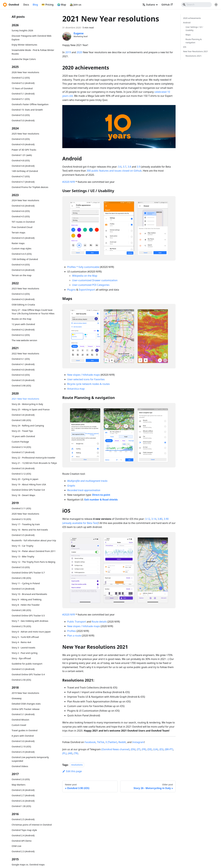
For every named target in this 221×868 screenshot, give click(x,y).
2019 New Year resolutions (25, 693)
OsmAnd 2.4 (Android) (23, 835)
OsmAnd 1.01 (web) (22, 155)
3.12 (148, 519)
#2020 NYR (69, 182)
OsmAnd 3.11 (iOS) (21, 508)
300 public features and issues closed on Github (114, 171)
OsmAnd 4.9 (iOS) (21, 139)
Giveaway (17, 698)
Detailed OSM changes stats (26, 704)
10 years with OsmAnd (23, 436)
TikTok (101, 742)
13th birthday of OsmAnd (25, 259)
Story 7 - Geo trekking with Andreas (30, 621)
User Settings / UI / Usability (194, 29)
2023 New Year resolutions (25, 288)
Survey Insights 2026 (22, 30)
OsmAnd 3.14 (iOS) (21, 447)
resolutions (77, 765)
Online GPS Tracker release (26, 709)
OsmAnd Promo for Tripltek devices (30, 187)
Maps (188, 35)
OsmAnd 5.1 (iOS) (21, 99)
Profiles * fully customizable (83, 267)
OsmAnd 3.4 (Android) (23, 589)
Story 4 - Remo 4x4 (21, 642)
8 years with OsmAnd (23, 736)
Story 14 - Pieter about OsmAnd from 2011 (34, 551)
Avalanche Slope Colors (24, 59)
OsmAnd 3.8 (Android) (23, 415)
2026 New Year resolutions (25, 72)
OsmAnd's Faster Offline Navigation (30, 104)
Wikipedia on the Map (85, 276)
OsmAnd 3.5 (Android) (23, 535)
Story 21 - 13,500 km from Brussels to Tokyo (34, 463)
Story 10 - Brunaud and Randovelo (29, 594)
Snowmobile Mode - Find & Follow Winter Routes (33, 52)
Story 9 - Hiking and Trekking (27, 599)
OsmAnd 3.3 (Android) (23, 669)
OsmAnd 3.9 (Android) (23, 380)
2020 (79, 52)
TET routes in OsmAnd (23, 222)
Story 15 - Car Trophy (22, 546)
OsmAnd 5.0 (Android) (23, 120)
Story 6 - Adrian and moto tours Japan (31, 632)
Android (187, 23)
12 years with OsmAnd (23, 324)
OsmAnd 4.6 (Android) (23, 206)
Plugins (71, 290)
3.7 (125, 167)
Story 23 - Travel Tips (22, 431)
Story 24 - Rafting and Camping (28, 426)
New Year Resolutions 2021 (196, 51)
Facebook (90, 742)
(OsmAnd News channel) (115, 749)
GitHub (167, 5)
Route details (99, 622)
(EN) (133, 749)
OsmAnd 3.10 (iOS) (21, 519)
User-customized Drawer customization (95, 280)
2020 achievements (192, 18)
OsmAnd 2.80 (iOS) (21, 610)
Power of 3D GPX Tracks (24, 150)
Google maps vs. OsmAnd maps (28, 865)
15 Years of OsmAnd (22, 88)
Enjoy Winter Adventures (24, 45)
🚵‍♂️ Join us (76, 5)
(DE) (150, 749)
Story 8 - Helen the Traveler (26, 605)
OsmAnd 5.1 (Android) (23, 94)
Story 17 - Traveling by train (26, 524)
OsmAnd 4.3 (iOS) (21, 294)
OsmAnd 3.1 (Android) (23, 714)
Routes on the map (21, 319)
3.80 (160, 519)
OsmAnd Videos (20, 766)
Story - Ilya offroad (21, 658)
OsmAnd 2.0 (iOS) (21, 779)
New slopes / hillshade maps (84, 375)
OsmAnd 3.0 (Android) (23, 741)
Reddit (122, 742)
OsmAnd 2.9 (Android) (23, 752)
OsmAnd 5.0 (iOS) (21, 115)
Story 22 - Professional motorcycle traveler (34, 458)
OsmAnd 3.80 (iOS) (21, 420)
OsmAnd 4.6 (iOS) (21, 211)
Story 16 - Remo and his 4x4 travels (30, 530)
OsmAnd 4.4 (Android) (23, 270)
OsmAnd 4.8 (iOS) (21, 160)
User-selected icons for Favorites (86, 379)
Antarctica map (76, 389)
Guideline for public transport (27, 664)
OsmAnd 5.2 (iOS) (21, 78)
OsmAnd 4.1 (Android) (23, 364)
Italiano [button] (149, 5)
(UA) (156, 749)
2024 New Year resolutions (25, 200)
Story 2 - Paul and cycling (25, 653)
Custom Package (20, 442)
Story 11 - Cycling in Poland (26, 583)
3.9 (139, 167)
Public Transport (77, 622)
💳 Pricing (47, 5)
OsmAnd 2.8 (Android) (23, 790)
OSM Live (16, 846)
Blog (35, 5)
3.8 (129, 167)
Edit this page (72, 771)
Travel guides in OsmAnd (25, 730)
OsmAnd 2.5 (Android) (23, 819)
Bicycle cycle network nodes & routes (88, 384)
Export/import (87, 290)
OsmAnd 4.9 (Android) (23, 144)
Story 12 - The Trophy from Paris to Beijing (33, 562)
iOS (185, 47)
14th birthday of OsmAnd (25, 171)
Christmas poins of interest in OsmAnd (32, 825)
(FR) (144, 749)
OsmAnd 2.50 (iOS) (21, 680)
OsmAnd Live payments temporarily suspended (30, 759)
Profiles (72, 631)
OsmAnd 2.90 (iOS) (21, 578)
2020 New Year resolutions (25, 514)
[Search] (196, 5)
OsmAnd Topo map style (24, 830)
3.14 (154, 519)
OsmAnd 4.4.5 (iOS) (22, 254)
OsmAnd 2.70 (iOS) (21, 626)
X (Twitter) (111, 742)
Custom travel (19, 725)
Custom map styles (21, 248)
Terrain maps (18, 233)
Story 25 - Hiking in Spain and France (31, 409)
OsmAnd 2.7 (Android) (23, 795)
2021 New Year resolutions (25, 399)
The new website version (24, 340)
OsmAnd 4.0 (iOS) (21, 375)
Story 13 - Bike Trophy (23, 557)
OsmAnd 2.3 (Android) (23, 851)
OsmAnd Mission (20, 720)
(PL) (64, 753)
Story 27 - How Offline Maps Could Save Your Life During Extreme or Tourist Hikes (33, 312)
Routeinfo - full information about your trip (34, 540)
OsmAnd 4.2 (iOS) (21, 335)
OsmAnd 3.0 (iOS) (21, 567)
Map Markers (18, 785)
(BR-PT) (169, 749)
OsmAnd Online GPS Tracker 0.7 (28, 573)
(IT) (139, 749)
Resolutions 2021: (194, 56)
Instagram (138, 742)
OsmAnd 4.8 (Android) (23, 166)
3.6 (120, 167)
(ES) (161, 749)
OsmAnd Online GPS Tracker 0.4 (28, 674)
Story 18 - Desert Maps (23, 495)
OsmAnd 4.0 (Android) (23, 370)
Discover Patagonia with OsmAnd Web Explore (32, 38)
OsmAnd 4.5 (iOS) (21, 216)
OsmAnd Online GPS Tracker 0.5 (28, 616)
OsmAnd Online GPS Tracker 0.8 (28, 490)
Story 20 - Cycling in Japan (25, 479)
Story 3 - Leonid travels (23, 648)
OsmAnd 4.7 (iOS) (21, 176)
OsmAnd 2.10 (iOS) (21, 746)
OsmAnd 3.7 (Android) (23, 452)
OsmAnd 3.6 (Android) (23, 468)
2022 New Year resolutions (25, 354)
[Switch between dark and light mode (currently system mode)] (216, 5)
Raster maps (18, 243)
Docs (26, 5)
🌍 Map (62, 5)
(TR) (76, 753)
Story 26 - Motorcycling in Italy (27, 404)
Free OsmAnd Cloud (22, 227)
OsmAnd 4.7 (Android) (23, 182)
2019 (68, 52)
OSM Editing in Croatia (23, 305)
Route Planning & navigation (194, 41)
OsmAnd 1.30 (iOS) (21, 806)
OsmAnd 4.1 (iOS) (21, 359)
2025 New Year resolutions (25, 134)
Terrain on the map (22, 275)
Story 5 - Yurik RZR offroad (25, 637)
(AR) (70, 753)
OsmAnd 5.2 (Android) (23, 83)
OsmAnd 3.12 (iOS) (21, 474)
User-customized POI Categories (91, 285)
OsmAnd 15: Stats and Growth (27, 110)
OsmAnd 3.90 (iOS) (21, 386)
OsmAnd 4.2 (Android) (23, 330)
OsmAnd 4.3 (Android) (23, 299)
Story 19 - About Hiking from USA (29, 484)
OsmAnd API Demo (22, 841)
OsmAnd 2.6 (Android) (23, 801)
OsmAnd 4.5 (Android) (23, 238)
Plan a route (74, 636)
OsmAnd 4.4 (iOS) (21, 265)
